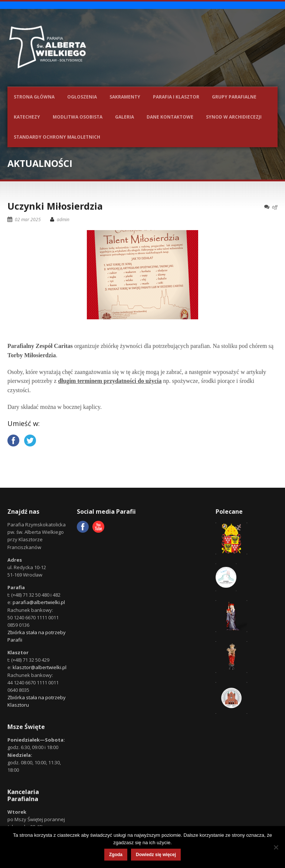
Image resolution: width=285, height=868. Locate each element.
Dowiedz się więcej (156, 855)
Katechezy (27, 117)
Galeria (125, 117)
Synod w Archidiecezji (234, 117)
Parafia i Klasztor (176, 97)
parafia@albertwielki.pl (39, 602)
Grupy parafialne (234, 97)
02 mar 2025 (28, 220)
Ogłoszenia (82, 97)
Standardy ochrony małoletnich (57, 137)
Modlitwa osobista (78, 117)
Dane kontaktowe (170, 117)
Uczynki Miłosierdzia (55, 206)
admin (63, 220)
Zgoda (116, 855)
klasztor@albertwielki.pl (40, 667)
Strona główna (34, 97)
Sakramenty (125, 97)
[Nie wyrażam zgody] (276, 847)
